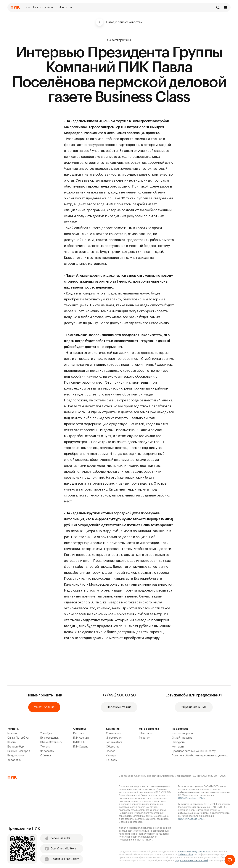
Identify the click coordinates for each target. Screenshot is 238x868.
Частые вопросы (182, 733)
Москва (12, 733)
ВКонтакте (146, 733)
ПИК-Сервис (81, 747)
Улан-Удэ (46, 733)
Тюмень (45, 747)
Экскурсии (178, 742)
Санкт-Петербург (19, 738)
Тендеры (112, 760)
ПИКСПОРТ (80, 742)
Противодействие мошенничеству (194, 751)
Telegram (145, 738)
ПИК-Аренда (81, 738)
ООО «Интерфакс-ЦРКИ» (191, 798)
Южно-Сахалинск (51, 742)
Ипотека (79, 733)
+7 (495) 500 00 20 (119, 695)
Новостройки (43, 7)
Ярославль (47, 751)
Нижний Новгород (19, 751)
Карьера (111, 756)
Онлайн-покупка (182, 738)
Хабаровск (14, 760)
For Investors (114, 742)
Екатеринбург (16, 747)
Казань (12, 742)
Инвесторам (114, 738)
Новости (65, 7)
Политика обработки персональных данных (200, 756)
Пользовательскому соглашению (194, 852)
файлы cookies (186, 855)
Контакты (178, 747)
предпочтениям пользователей (191, 861)
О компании (114, 733)
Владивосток (16, 756)
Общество (113, 747)
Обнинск (46, 756)
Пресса (111, 751)
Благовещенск (49, 738)
